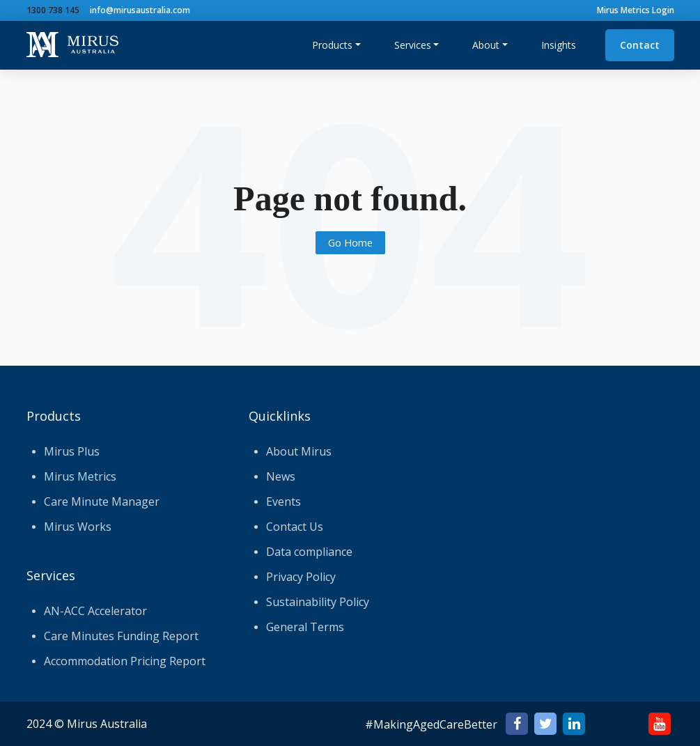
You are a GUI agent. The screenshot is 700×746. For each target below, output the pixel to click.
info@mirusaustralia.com (140, 10)
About (486, 45)
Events (283, 502)
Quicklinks (280, 416)
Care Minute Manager (102, 502)
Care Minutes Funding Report (121, 636)
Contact (640, 45)
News (281, 476)
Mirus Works (78, 527)
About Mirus (299, 451)
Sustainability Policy (318, 602)
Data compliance (309, 552)
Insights (559, 45)
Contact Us (295, 527)
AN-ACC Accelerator (95, 611)
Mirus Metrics (80, 476)
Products (332, 45)
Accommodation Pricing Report (125, 661)
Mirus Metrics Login (636, 10)
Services (413, 45)
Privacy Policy (301, 577)
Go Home (350, 242)
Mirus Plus (72, 451)
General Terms (305, 627)
